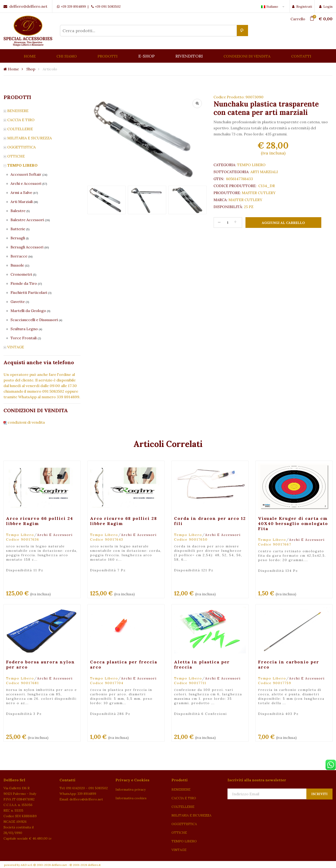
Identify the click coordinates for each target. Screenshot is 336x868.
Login (326, 7)
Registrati (302, 7)
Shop (31, 69)
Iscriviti (319, 794)
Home (11, 69)
